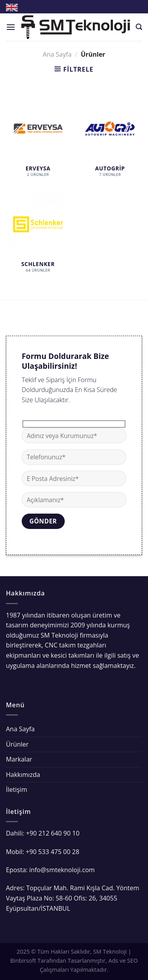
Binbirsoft (23, 961)
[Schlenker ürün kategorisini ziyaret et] (38, 237)
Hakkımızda (23, 775)
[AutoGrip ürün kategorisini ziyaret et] (110, 141)
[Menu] (11, 27)
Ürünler (17, 744)
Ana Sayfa (57, 54)
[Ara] (139, 27)
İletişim (17, 790)
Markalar (19, 759)
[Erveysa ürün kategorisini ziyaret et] (38, 141)
